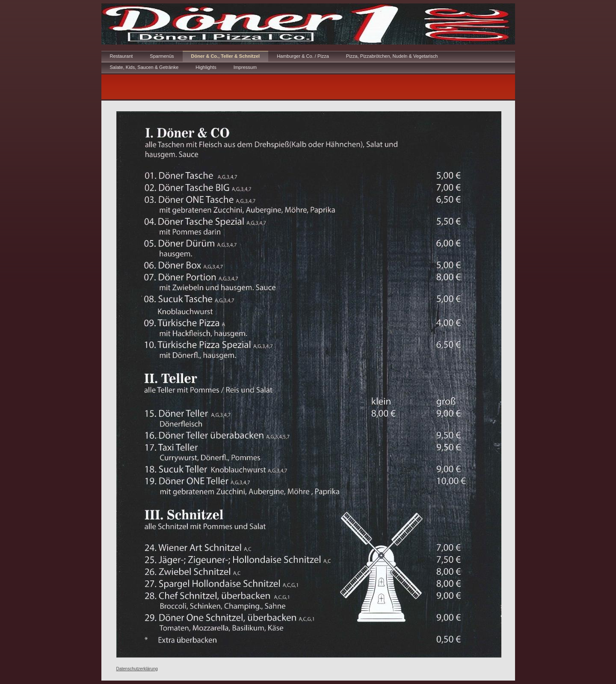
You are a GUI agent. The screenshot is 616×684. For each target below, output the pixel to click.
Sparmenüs (162, 56)
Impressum (245, 67)
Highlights (206, 67)
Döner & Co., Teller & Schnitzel (226, 56)
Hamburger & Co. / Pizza (303, 56)
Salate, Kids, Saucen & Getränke (144, 67)
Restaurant (121, 56)
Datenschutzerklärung (137, 669)
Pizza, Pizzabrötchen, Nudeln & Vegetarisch (392, 56)
